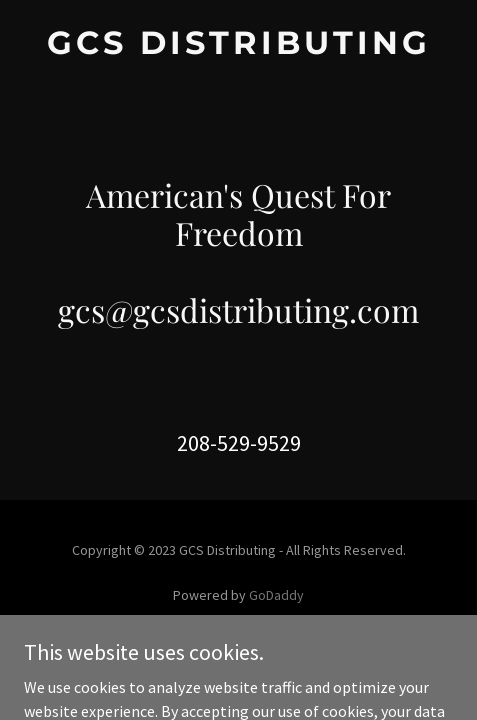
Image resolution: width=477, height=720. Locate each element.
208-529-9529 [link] (239, 443)
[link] (238, 48)
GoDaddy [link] (276, 595)
